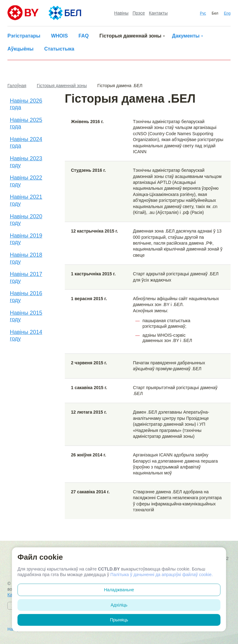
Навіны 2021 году (26, 200)
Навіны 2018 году (26, 258)
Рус (203, 13)
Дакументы (186, 36)
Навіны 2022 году (26, 181)
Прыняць (119, 620)
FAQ (84, 36)
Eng (227, 13)
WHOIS (59, 36)
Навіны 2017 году (26, 278)
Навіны (121, 13)
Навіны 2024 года (26, 143)
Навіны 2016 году (26, 297)
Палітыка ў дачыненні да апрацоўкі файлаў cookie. (161, 575)
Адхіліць (119, 605)
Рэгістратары (24, 36)
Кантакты (158, 13)
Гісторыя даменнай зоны (130, 36)
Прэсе (139, 13)
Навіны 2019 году (26, 239)
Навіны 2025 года (26, 123)
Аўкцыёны (20, 49)
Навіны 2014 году (26, 335)
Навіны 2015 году (26, 316)
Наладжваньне (119, 590)
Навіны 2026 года (26, 104)
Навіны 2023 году (26, 162)
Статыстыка (59, 49)
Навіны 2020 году (26, 220)
